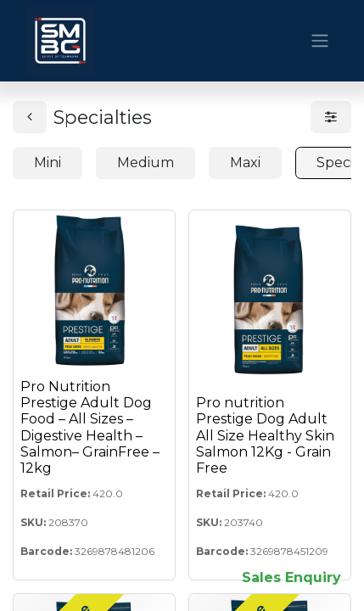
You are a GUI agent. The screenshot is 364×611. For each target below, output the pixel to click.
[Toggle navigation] (320, 41)
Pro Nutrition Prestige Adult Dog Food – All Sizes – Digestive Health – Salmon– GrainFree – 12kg (90, 427)
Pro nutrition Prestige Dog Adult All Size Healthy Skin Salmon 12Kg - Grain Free (265, 435)
